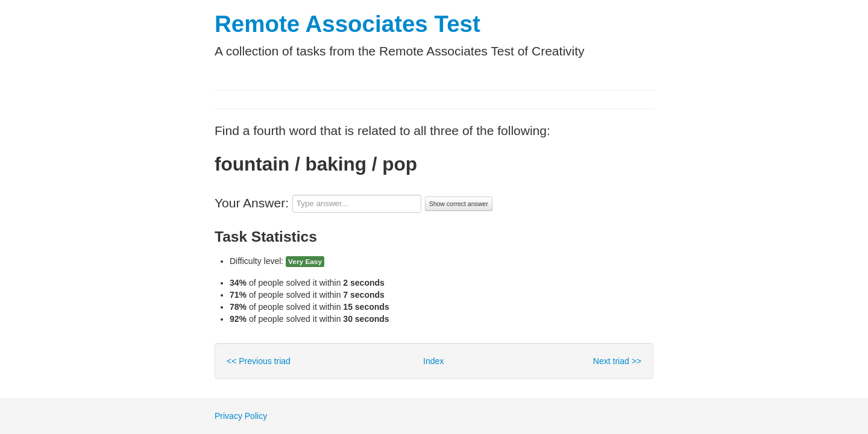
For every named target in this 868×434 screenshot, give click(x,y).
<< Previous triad (259, 361)
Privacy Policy (241, 416)
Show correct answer (459, 204)
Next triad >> (617, 361)
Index (433, 361)
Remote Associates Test (348, 24)
